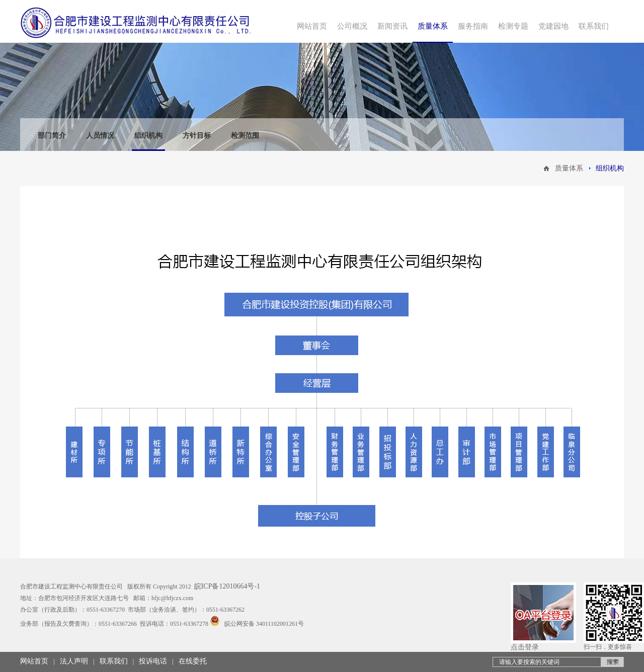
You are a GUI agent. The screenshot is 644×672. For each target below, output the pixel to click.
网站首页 (34, 661)
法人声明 (74, 661)
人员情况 (100, 136)
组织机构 (148, 136)
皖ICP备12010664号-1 (227, 586)
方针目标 (197, 136)
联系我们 (114, 661)
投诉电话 (153, 661)
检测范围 (245, 136)
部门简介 (52, 136)
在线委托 (193, 661)
